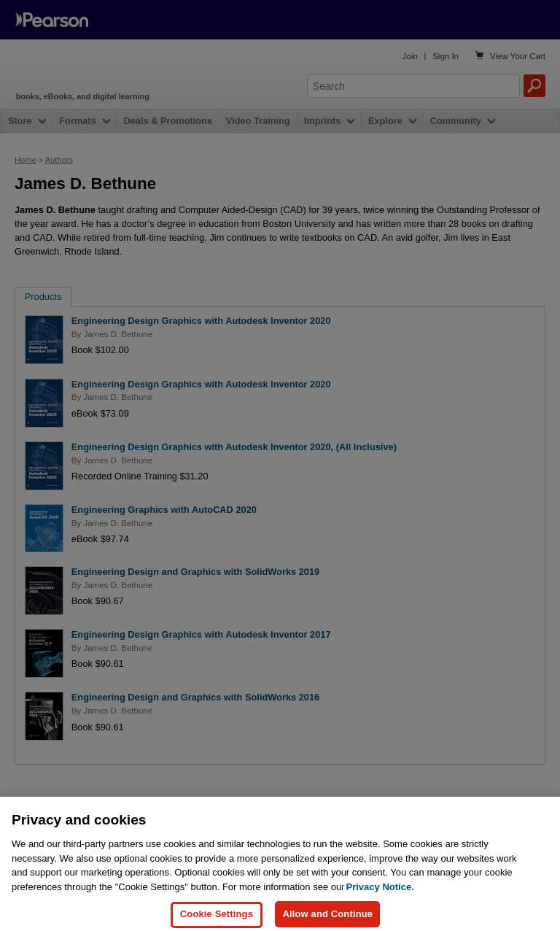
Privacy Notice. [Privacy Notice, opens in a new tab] (380, 895)
